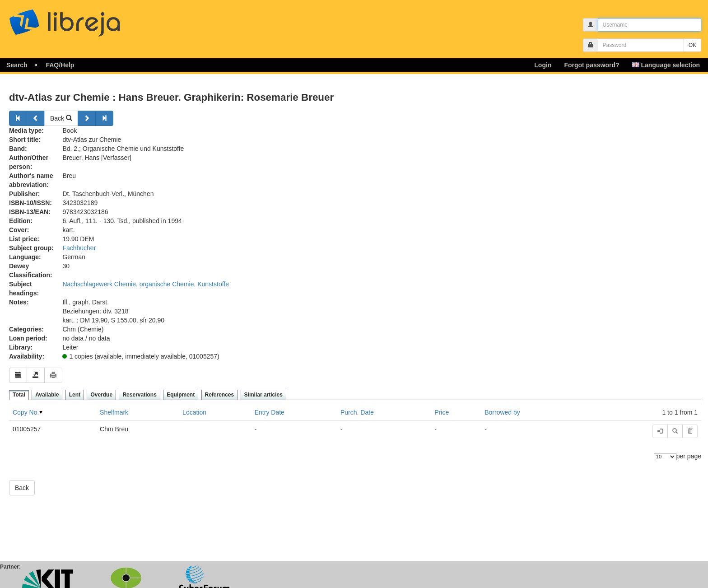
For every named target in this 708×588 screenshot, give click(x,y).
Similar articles (263, 395)
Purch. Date (357, 412)
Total (19, 395)
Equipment (181, 395)
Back (61, 118)
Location (194, 412)
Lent (75, 395)
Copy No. (26, 412)
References (220, 395)
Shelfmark (114, 412)
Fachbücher (79, 248)
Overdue (101, 395)
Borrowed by (502, 412)
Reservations (139, 395)
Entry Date (270, 412)
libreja (81, 19)
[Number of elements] (665, 457)
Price (442, 412)
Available (47, 395)
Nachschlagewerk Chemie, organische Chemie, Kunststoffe (146, 284)
